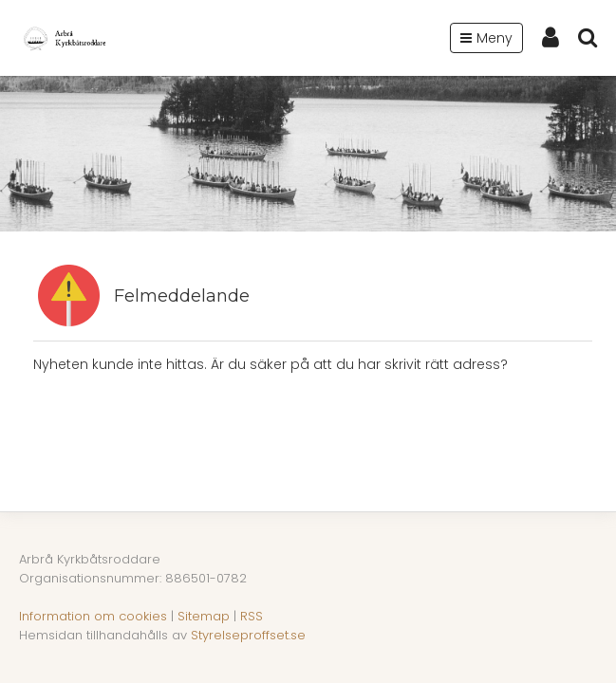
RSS (252, 616)
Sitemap (204, 616)
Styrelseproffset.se (248, 635)
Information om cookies (93, 616)
